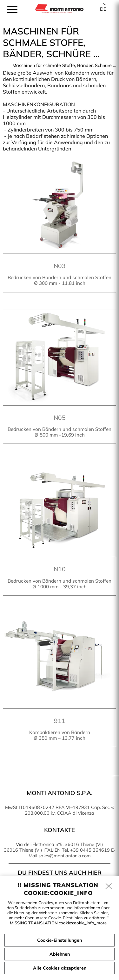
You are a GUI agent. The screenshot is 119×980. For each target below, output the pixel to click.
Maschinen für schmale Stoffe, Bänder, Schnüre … (64, 65)
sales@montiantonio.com (65, 856)
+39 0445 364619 (90, 850)
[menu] (12, 9)
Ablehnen (60, 954)
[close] (109, 886)
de (103, 9)
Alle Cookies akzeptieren (60, 968)
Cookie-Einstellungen (60, 940)
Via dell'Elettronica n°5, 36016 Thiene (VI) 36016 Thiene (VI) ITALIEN (54, 847)
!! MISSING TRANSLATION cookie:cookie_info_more (59, 920)
